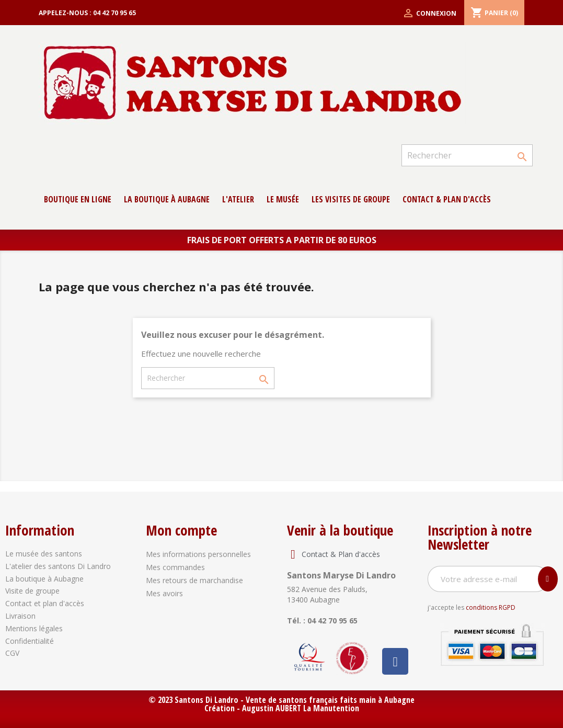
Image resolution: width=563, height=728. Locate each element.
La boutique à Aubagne (167, 199)
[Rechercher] (467, 155)
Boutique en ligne (78, 199)
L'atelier (238, 199)
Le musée (283, 199)
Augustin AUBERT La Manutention (301, 708)
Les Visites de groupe (351, 199)
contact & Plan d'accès (447, 199)
